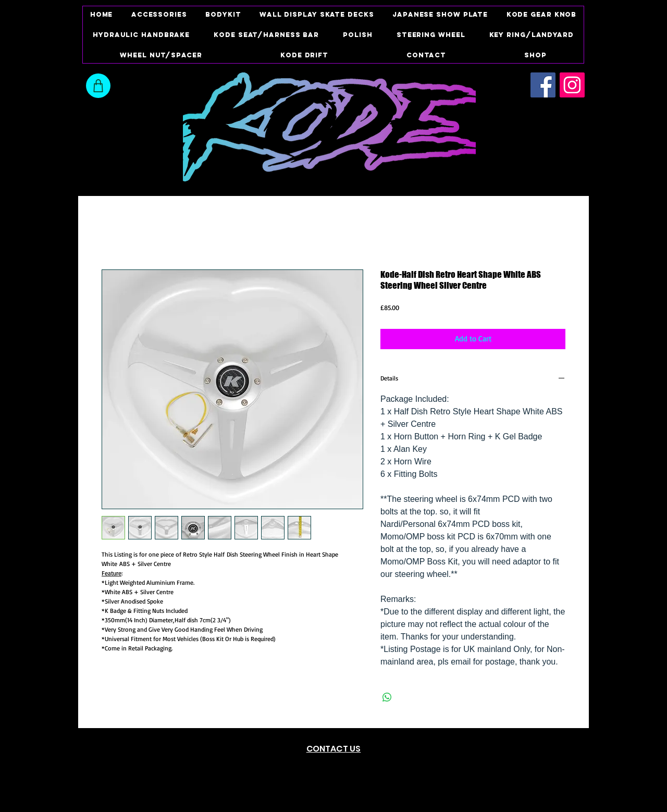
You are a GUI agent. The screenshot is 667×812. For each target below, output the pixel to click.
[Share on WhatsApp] (387, 697)
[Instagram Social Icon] (572, 85)
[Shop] (98, 86)
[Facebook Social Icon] (543, 85)
